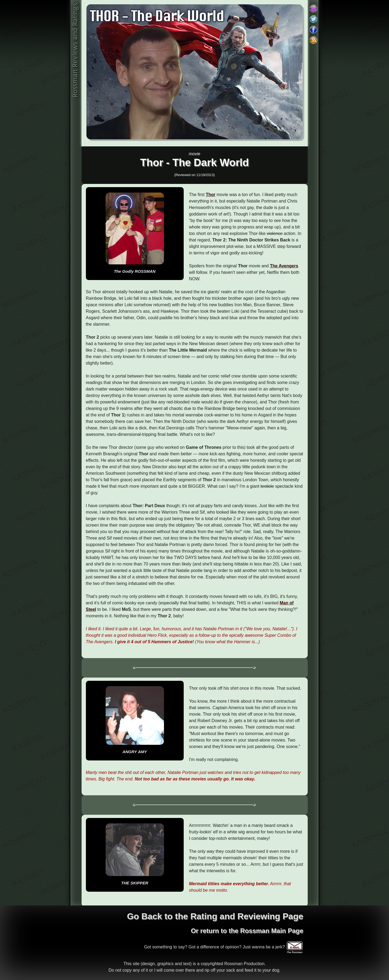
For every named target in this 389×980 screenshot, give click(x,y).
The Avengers (284, 266)
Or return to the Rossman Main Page (247, 931)
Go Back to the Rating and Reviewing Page (215, 916)
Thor (211, 195)
